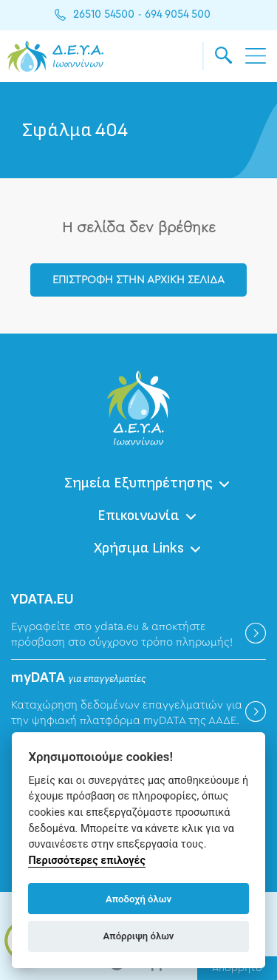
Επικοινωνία (138, 516)
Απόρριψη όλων (139, 936)
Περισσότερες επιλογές (87, 861)
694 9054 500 (178, 15)
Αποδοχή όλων (138, 899)
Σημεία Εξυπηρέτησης (138, 483)
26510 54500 (104, 15)
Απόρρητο (237, 968)
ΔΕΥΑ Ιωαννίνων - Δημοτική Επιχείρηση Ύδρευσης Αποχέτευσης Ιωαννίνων (55, 56)
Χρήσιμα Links (139, 548)
